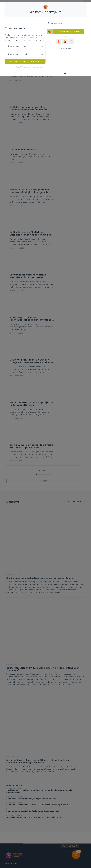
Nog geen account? (66, 49)
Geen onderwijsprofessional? (33, 67)
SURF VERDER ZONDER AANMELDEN (25, 61)
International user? (14, 67)
